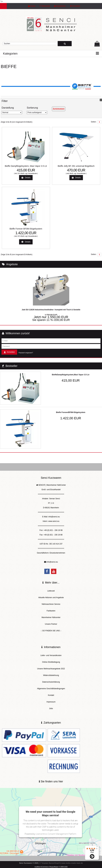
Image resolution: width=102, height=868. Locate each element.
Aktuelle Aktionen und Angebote (51, 598)
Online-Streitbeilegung (51, 662)
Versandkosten (33, 173)
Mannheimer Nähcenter (51, 617)
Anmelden (75, 6)
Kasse (32, 6)
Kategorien (10, 54)
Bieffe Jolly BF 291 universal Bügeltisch (76, 166)
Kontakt (51, 695)
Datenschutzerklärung (51, 682)
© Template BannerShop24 (50, 863)
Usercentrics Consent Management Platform (56, 834)
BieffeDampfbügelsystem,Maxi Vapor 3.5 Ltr (71, 375)
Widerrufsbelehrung (51, 675)
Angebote (12, 264)
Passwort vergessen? (26, 353)
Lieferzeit (51, 591)
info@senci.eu (52, 562)
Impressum (51, 702)
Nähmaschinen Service (51, 604)
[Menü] (97, 847)
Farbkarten (51, 611)
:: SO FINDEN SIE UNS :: (51, 631)
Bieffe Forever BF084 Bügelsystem (26, 229)
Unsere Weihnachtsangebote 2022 (51, 669)
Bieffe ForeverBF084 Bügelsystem (71, 412)
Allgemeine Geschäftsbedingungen (51, 689)
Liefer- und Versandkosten (51, 655)
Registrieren (60, 6)
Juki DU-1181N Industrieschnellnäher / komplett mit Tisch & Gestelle (51, 310)
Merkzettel (45, 6)
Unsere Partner (51, 624)
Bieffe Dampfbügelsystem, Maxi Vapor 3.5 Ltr (26, 166)
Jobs (51, 708)
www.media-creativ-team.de (72, 863)
